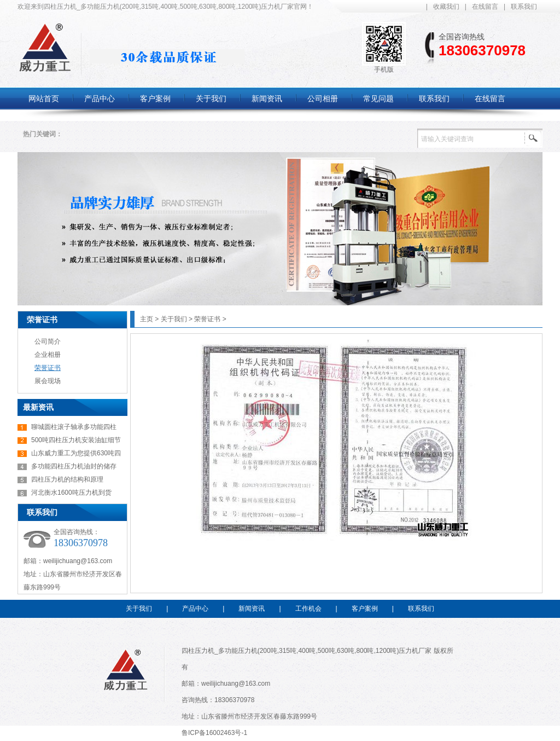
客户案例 (365, 609)
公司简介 (48, 341)
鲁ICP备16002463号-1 (214, 733)
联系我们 (524, 7)
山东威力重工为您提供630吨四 (76, 453)
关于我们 (174, 319)
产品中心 (195, 609)
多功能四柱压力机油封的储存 (74, 466)
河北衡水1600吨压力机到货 (71, 493)
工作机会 (308, 609)
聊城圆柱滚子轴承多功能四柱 (74, 427)
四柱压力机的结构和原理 (67, 479)
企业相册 (48, 355)
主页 (147, 319)
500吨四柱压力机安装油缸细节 (76, 440)
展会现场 (48, 381)
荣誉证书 (42, 320)
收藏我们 (446, 7)
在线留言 (485, 7)
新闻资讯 (252, 609)
